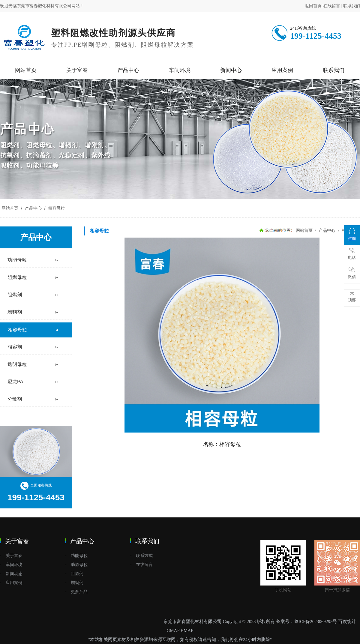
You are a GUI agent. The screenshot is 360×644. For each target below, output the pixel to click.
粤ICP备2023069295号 (315, 622)
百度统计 (347, 622)
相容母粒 (56, 208)
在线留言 (332, 6)
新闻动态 (14, 574)
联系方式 (144, 556)
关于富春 (77, 70)
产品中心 (128, 70)
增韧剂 (77, 583)
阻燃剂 (77, 574)
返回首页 (313, 6)
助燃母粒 (79, 565)
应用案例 (282, 70)
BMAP (187, 631)
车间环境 (180, 70)
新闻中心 (231, 70)
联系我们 (352, 6)
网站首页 (26, 70)
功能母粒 (79, 556)
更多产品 (79, 592)
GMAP (173, 631)
